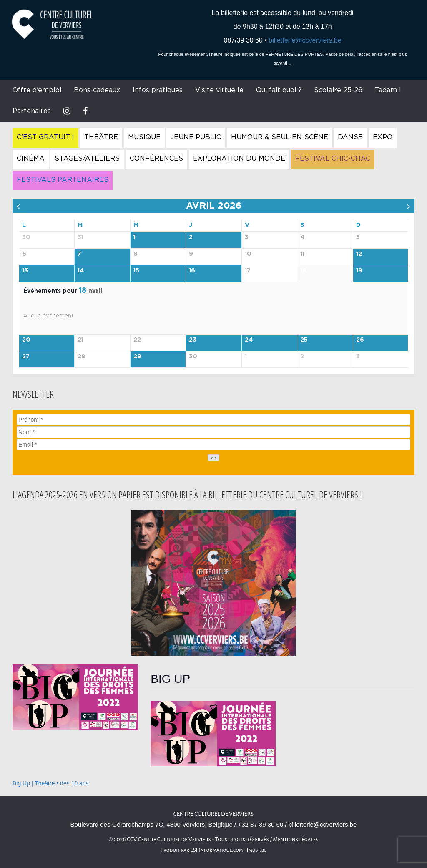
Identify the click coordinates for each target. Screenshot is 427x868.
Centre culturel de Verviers (213, 814)
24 (249, 340)
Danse (350, 137)
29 (137, 357)
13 (25, 271)
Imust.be (257, 850)
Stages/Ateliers (87, 159)
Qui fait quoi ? (279, 90)
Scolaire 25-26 (338, 90)
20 (26, 340)
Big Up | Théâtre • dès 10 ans (51, 783)
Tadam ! (388, 90)
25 (304, 340)
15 (136, 271)
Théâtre (101, 137)
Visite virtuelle (219, 90)
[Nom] (213, 432)
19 (359, 271)
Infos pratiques (158, 90)
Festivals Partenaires (63, 180)
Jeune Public (196, 137)
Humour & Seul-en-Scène (280, 137)
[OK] (213, 458)
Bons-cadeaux (97, 90)
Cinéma (31, 159)
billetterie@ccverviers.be (305, 40)
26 (360, 340)
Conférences (156, 159)
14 (81, 271)
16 (192, 271)
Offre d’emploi (37, 90)
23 (193, 340)
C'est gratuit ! (45, 137)
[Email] (213, 445)
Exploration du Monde (239, 159)
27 (26, 357)
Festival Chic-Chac (333, 159)
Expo (383, 137)
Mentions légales (296, 839)
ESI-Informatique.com (216, 850)
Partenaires (32, 111)
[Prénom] (213, 420)
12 (359, 254)
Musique (144, 137)
